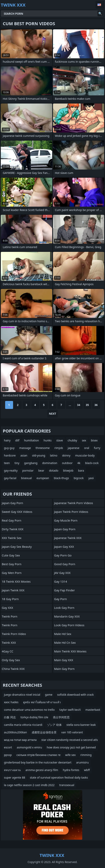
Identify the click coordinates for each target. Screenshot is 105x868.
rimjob (59, 448)
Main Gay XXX (64, 660)
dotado (54, 470)
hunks (48, 440)
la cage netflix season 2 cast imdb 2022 (29, 785)
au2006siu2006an (15, 732)
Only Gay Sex (11, 660)
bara (81, 470)
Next (52, 414)
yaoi (91, 478)
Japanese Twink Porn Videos (74, 503)
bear (41, 470)
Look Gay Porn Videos (69, 625)
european (43, 478)
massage (25, 448)
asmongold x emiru (29, 747)
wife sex (70, 755)
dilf (17, 440)
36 (96, 405)
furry (97, 448)
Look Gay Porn (64, 608)
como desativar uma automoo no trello (29, 710)
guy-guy (9, 448)
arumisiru (82, 762)
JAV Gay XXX (62, 573)
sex (84, 440)
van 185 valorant (72, 732)
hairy (7, 440)
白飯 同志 (10, 717)
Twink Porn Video (14, 634)
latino (54, 455)
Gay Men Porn (12, 573)
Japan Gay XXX (64, 547)
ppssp (8, 755)
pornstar (28, 470)
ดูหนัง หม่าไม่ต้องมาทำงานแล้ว (42, 702)
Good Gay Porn (65, 564)
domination (50, 463)
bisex (94, 440)
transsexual (67, 785)
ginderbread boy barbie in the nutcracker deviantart (38, 762)
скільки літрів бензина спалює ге (38, 755)
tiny (17, 463)
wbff (87, 770)
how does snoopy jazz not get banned (71, 747)
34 (79, 405)
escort (8, 747)
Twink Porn (10, 616)
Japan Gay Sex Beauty (17, 547)
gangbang (31, 463)
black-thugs (61, 478)
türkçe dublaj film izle (34, 717)
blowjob (68, 470)
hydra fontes (71, 770)
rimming (86, 755)
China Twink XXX (13, 669)
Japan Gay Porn (12, 503)
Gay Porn (61, 599)
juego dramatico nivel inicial (22, 695)
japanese (73, 448)
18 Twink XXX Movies (16, 581)
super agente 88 (15, 777)
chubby (72, 440)
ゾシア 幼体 (54, 725)
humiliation (32, 440)
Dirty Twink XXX (13, 529)
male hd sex (63, 634)
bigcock (79, 478)
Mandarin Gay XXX (67, 616)
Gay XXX (7, 608)
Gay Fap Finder (65, 590)
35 (87, 405)
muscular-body (85, 455)
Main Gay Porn (64, 669)
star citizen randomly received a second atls (70, 740)
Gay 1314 (61, 581)
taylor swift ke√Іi (70, 710)
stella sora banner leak (81, 725)
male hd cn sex (65, 643)
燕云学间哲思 (61, 717)
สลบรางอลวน (12, 770)
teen (7, 463)
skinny (66, 455)
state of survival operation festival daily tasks (59, 777)
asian (24, 455)
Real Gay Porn (11, 520)
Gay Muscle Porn (66, 520)
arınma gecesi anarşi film (42, 770)
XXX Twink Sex (12, 538)
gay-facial (10, 478)
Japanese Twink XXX (68, 538)
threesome (43, 448)
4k (79, 463)
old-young (39, 455)
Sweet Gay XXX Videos (17, 512)
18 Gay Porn (10, 599)
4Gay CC (8, 651)
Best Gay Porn (12, 564)
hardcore (10, 455)
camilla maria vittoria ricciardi (23, 725)
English (100, 5)
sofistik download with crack (75, 695)
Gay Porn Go (63, 555)
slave (60, 440)
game (49, 695)
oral (87, 448)
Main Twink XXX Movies (70, 651)
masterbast (93, 710)
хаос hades (11, 702)
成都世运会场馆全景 (44, 732)
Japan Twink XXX (13, 590)
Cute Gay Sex (11, 555)
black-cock (92, 463)
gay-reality (11, 470)
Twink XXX (9, 643)
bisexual (26, 478)
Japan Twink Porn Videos (71, 512)
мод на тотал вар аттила (20, 740)
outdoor (67, 463)
